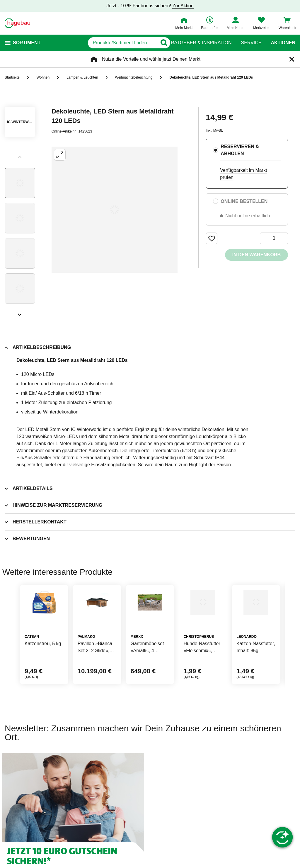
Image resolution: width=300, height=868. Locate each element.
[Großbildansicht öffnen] (115, 210)
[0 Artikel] (274, 238)
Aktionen (283, 43)
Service (251, 43)
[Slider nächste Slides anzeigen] (20, 313)
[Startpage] (17, 23)
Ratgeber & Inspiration (201, 43)
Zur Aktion (183, 6)
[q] (99, 43)
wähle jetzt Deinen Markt (175, 59)
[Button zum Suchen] (159, 43)
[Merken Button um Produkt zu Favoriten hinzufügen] (212, 238)
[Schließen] (292, 59)
